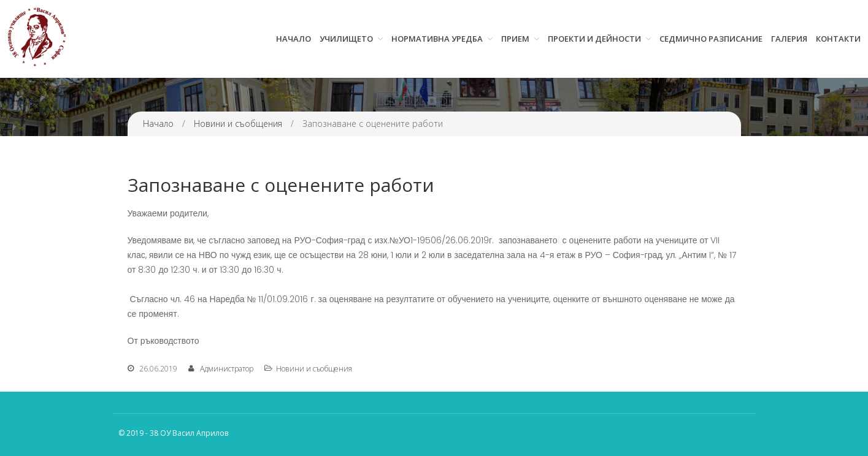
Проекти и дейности (594, 39)
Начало (294, 39)
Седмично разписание (711, 39)
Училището (346, 39)
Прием (515, 39)
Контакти (838, 39)
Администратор (227, 369)
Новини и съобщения (238, 123)
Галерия (789, 39)
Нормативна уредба (437, 39)
